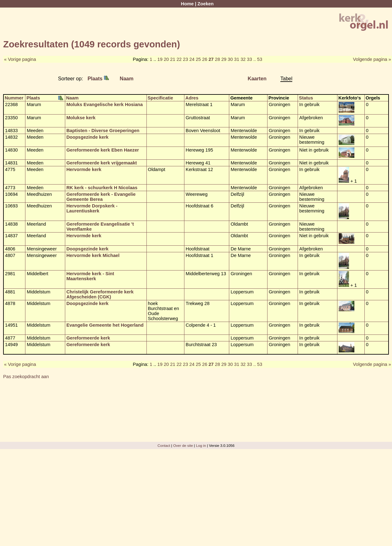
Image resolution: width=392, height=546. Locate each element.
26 (205, 59)
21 (173, 59)
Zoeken (206, 4)
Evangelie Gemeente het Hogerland (105, 325)
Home (187, 4)
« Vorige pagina (20, 59)
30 (230, 59)
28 (217, 59)
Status (306, 98)
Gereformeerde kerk (88, 338)
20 (166, 59)
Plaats (98, 78)
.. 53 (258, 59)
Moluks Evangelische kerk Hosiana (105, 104)
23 (185, 59)
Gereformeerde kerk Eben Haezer (103, 150)
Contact (164, 445)
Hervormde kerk (84, 169)
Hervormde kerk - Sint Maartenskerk (90, 276)
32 (243, 59)
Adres (192, 98)
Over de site (183, 445)
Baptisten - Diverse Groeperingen (103, 131)
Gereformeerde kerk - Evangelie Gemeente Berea (101, 197)
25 (198, 59)
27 (211, 59)
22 (179, 59)
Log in (201, 445)
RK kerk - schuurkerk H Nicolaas (102, 188)
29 (224, 59)
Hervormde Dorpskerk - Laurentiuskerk (92, 208)
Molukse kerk (81, 118)
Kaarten (257, 78)
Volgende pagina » (372, 59)
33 (249, 59)
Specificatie (160, 98)
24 (192, 59)
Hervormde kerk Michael (93, 255)
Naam (127, 78)
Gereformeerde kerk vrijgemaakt (102, 163)
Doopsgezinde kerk (87, 137)
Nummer (14, 98)
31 (236, 59)
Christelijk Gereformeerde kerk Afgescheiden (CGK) (100, 294)
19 (160, 59)
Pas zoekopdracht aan (26, 377)
